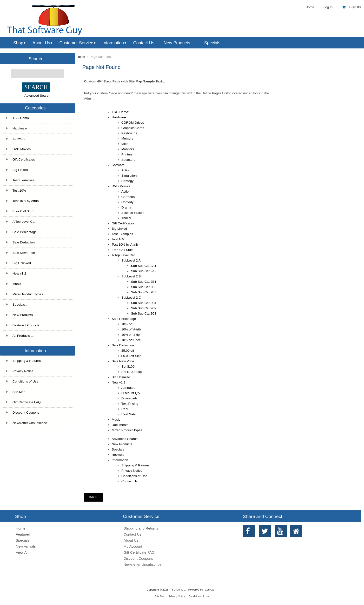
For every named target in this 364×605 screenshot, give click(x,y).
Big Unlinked (37, 263)
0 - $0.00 (351, 7)
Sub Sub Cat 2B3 (144, 292)
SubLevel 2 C (131, 298)
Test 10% (37, 191)
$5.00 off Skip (131, 356)
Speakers (128, 160)
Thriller (126, 218)
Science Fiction (132, 213)
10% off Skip (131, 335)
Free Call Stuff (37, 211)
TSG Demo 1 (178, 590)
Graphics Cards (133, 128)
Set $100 (128, 366)
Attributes (128, 388)
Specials (118, 449)
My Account (133, 546)
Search (35, 59)
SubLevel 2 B (131, 276)
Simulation (129, 176)
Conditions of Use (22, 381)
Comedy (128, 202)
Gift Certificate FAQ (24, 402)
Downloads (129, 398)
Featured (23, 534)
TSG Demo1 (37, 118)
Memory (127, 138)
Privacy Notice (20, 371)
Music (37, 284)
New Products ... (179, 43)
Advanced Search (37, 96)
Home (310, 7)
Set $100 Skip (132, 372)
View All (22, 552)
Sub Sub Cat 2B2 (144, 287)
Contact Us (144, 43)
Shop (18, 43)
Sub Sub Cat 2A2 (144, 271)
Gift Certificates (37, 160)
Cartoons (128, 197)
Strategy (128, 181)
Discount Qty (131, 393)
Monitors (128, 149)
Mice (125, 144)
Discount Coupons (23, 413)
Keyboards (129, 133)
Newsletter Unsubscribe (27, 423)
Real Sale (129, 414)
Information (113, 43)
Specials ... (215, 43)
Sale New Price (37, 253)
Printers (127, 154)
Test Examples (37, 180)
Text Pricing (130, 404)
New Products (122, 444)
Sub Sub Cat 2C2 (144, 308)
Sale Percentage (37, 232)
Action (126, 170)
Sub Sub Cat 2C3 (144, 313)
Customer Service (76, 43)
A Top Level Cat (21, 222)
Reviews (118, 455)
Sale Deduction (37, 242)
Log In (328, 7)
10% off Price (131, 340)
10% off (127, 324)
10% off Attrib (131, 329)
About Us (41, 43)
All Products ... (20, 336)
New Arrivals (26, 546)
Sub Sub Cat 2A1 (144, 266)
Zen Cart (210, 590)
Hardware (37, 128)
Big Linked (37, 170)
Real (125, 409)
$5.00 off (128, 351)
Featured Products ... (25, 325)
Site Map (16, 392)
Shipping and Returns (141, 528)
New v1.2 (37, 274)
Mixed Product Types (37, 294)
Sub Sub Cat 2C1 (144, 303)
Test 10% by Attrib (37, 201)
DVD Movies (37, 149)
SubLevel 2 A (131, 260)
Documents (120, 425)
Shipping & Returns (24, 361)
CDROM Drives (133, 123)
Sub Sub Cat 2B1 (144, 282)
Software (37, 139)
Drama (126, 207)
